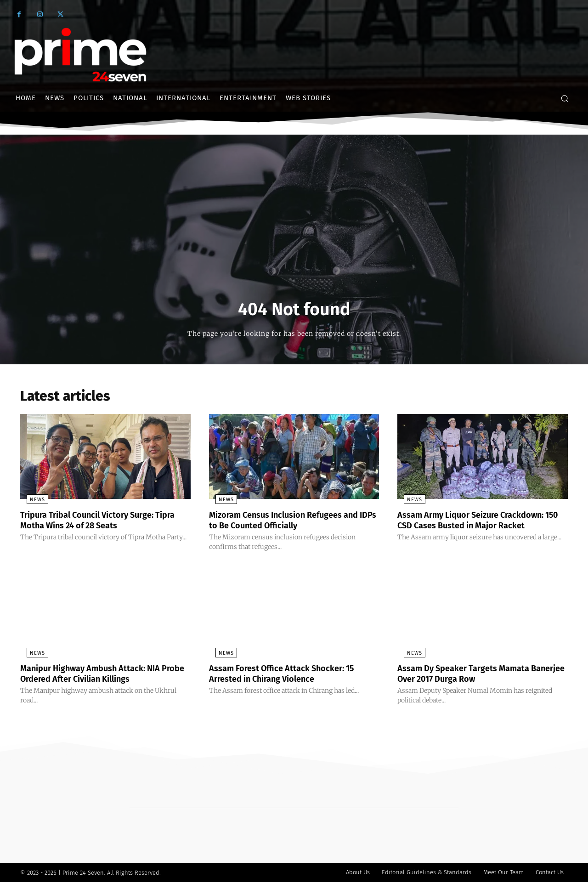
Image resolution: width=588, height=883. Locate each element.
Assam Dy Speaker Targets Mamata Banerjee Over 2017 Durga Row (471, 675)
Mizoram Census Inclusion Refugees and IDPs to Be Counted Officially (293, 522)
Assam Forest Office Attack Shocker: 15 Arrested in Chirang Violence (291, 675)
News (31, 502)
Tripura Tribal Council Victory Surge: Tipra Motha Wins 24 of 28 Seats (96, 522)
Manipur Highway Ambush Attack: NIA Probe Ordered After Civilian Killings (99, 675)
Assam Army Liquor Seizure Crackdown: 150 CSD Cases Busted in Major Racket (480, 522)
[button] (565, 98)
